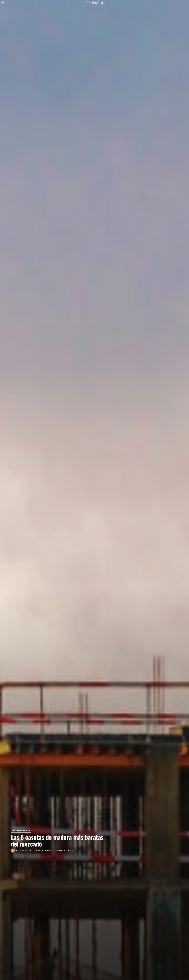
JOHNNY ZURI (26, 850)
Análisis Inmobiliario (21, 830)
